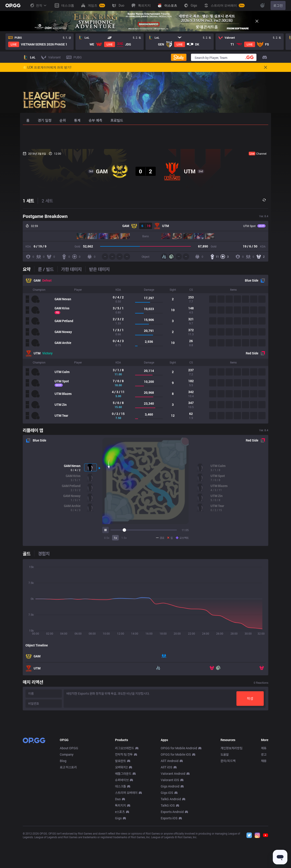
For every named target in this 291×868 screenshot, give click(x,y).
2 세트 (47, 201)
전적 (38, 5)
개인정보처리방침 (231, 815)
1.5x (124, 538)
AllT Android (170, 828)
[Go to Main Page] (13, 5)
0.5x (107, 538)
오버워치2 (121, 834)
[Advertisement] (145, 137)
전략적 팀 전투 (124, 822)
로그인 (278, 5)
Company (67, 822)
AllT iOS (167, 834)
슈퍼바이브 (122, 847)
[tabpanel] (145, 349)
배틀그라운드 (123, 841)
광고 (264, 822)
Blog (63, 828)
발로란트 (120, 828)
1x (115, 538)
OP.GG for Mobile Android (179, 815)
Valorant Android (173, 841)
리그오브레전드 (125, 815)
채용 (264, 828)
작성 (250, 698)
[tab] (28, 269)
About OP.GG (69, 815)
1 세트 (28, 201)
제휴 (264, 815)
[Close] (257, 21)
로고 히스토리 (68, 834)
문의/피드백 (228, 828)
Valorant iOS (170, 847)
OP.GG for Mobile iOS (176, 822)
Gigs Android (170, 854)
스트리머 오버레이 (126, 860)
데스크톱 (120, 854)
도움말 (225, 822)
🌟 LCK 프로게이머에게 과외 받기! (47, 67)
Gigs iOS (167, 860)
